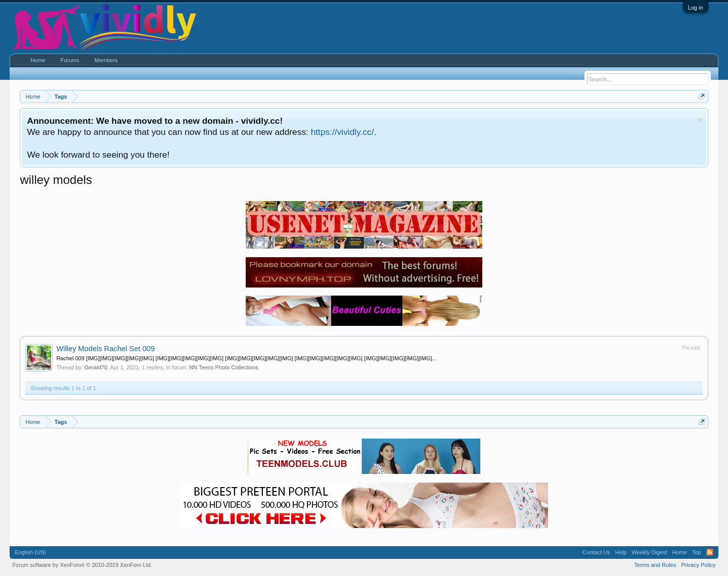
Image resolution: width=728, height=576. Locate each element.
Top (697, 552)
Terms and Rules (655, 565)
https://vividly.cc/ (343, 132)
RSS (710, 552)
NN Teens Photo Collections (224, 367)
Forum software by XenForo (82, 565)
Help (621, 552)
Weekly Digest (649, 552)
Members (106, 60)
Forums (70, 60)
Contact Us (596, 552)
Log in (696, 8)
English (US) (30, 552)
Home (38, 60)
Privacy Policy (698, 565)
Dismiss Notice (700, 120)
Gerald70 (96, 367)
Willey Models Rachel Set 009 (105, 349)
